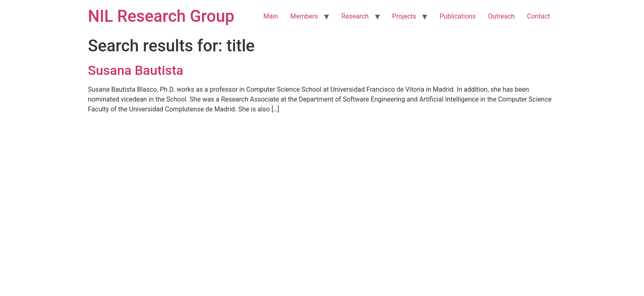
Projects (404, 16)
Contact (538, 16)
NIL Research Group (161, 16)
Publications (458, 16)
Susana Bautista (136, 70)
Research (355, 16)
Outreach (501, 16)
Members (304, 16)
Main (270, 16)
